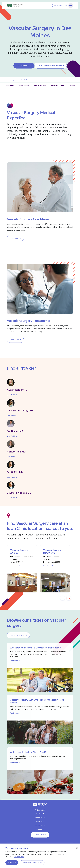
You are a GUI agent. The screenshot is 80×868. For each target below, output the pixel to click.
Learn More (14, 238)
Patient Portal (39, 835)
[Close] (77, 848)
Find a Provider (40, 86)
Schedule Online (23, 66)
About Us (39, 821)
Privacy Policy (19, 857)
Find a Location (57, 86)
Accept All (11, 863)
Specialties (39, 818)
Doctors (39, 814)
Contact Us (39, 825)
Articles (72, 86)
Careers (39, 829)
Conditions (9, 86)
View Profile (11, 395)
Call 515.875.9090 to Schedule (50, 66)
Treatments (24, 86)
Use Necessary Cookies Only (31, 863)
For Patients (39, 810)
